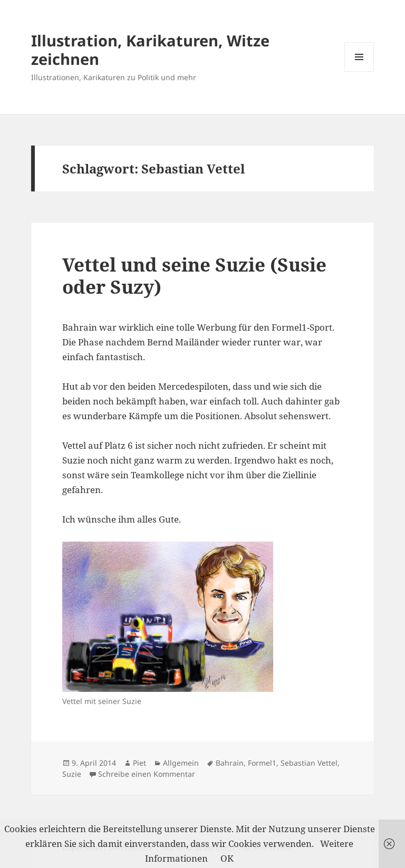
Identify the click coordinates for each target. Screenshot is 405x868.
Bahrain (230, 763)
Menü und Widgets (359, 71)
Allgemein (181, 763)
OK (227, 858)
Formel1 (262, 763)
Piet (139, 763)
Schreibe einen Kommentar (147, 774)
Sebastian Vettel (309, 763)
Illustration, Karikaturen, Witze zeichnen (150, 50)
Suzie (72, 774)
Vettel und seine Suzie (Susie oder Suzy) (194, 276)
